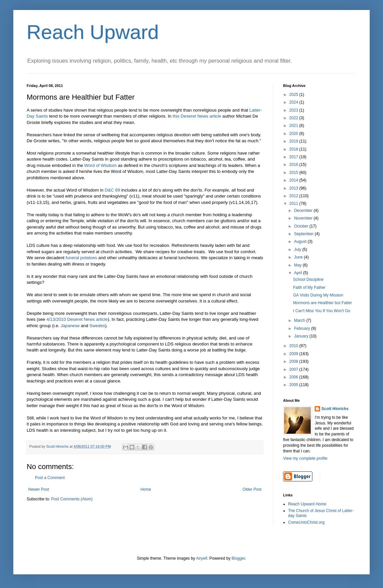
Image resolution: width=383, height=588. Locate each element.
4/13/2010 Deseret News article (77, 319)
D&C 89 (112, 190)
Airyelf (202, 558)
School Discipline (308, 280)
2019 (294, 141)
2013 (294, 188)
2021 (294, 126)
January (302, 336)
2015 (294, 173)
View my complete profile (305, 458)
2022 (294, 118)
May (298, 265)
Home (146, 489)
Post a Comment (50, 478)
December (304, 211)
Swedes (97, 326)
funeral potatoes (81, 258)
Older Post (252, 489)
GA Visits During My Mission (318, 295)
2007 (294, 369)
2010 (294, 346)
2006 (294, 377)
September (304, 234)
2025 (294, 95)
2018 (294, 149)
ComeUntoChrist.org (306, 522)
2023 (294, 110)
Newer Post (39, 489)
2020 (294, 134)
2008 (294, 361)
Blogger (238, 558)
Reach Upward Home (307, 504)
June (299, 257)
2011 (294, 204)
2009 (294, 354)
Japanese (70, 326)
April (299, 273)
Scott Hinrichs (335, 409)
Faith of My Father (309, 288)
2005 (294, 385)
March (300, 320)
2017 (294, 157)
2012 (294, 196)
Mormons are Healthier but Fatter (323, 303)
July (298, 250)
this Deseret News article (197, 116)
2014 (294, 180)
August (301, 242)
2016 (294, 165)
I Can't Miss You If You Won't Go (322, 311)
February (303, 328)
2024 (294, 102)
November (304, 218)
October (302, 226)
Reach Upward (93, 32)
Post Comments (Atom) (72, 499)
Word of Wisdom (100, 165)
